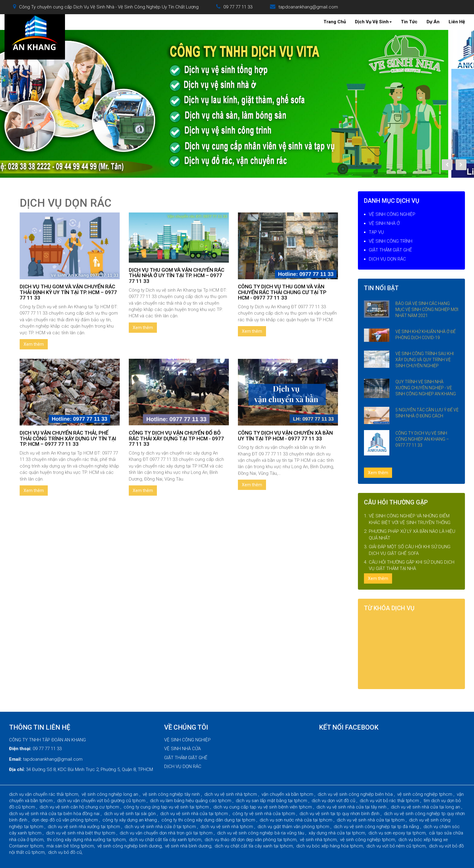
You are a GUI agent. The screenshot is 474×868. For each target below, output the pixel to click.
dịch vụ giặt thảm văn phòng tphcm (294, 827)
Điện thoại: (20, 749)
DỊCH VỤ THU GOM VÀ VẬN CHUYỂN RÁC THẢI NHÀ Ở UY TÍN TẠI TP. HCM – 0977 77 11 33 (177, 275)
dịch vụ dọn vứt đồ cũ (334, 801)
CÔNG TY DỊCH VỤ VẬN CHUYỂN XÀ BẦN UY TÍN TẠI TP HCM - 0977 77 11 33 (285, 436)
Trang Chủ (335, 22)
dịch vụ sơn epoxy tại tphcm (397, 833)
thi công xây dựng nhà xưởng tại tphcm (86, 840)
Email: (15, 759)
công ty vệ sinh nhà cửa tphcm (264, 814)
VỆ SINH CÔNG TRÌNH (391, 241)
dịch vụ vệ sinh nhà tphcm (231, 794)
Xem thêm (34, 344)
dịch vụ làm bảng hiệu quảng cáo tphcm (191, 801)
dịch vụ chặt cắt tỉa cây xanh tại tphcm (254, 846)
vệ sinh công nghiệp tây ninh (172, 794)
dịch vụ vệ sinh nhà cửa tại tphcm (195, 814)
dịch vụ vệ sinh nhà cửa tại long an (426, 807)
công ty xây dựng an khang (130, 820)
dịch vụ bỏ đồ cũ (65, 852)
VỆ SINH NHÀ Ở (384, 223)
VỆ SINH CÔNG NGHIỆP (392, 214)
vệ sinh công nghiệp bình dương (130, 846)
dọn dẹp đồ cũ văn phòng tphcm (65, 820)
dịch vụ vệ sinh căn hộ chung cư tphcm (80, 807)
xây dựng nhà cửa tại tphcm (337, 833)
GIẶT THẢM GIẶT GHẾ (390, 250)
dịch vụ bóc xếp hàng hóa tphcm (330, 846)
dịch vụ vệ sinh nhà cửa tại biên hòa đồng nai (55, 814)
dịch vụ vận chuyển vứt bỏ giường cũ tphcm (102, 801)
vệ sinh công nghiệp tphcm (425, 794)
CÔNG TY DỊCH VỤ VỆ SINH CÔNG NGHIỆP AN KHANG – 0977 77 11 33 (422, 439)
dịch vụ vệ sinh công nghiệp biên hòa (356, 794)
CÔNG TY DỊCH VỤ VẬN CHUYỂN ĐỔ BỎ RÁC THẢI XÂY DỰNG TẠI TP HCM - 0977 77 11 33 (176, 438)
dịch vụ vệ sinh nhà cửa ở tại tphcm (161, 827)
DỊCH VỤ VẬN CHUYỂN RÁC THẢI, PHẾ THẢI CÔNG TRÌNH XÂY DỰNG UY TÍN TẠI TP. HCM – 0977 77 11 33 (68, 438)
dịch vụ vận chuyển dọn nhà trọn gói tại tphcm (167, 833)
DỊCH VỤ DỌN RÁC (387, 259)
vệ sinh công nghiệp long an (110, 794)
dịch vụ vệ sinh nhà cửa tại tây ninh (352, 807)
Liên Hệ (457, 22)
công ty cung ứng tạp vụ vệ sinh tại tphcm (167, 807)
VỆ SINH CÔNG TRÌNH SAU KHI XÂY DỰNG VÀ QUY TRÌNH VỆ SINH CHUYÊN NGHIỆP (425, 360)
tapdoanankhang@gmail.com (308, 7)
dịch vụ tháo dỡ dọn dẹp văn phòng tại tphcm (251, 840)
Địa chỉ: (17, 769)
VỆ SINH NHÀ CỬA (182, 749)
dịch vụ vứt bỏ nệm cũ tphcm (396, 846)
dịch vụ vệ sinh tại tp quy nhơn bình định (340, 814)
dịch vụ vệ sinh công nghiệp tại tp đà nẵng (377, 827)
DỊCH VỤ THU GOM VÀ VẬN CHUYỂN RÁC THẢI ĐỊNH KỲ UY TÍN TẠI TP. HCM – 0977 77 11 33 (68, 292)
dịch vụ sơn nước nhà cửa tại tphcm (297, 820)
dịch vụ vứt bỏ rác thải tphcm (390, 801)
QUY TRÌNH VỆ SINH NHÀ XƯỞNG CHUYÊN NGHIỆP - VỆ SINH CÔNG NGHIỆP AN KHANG (426, 388)
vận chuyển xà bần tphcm (288, 794)
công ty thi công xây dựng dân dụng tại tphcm (209, 820)
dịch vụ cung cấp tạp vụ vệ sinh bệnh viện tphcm (263, 807)
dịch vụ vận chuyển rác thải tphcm (44, 794)
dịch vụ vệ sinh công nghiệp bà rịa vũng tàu (261, 833)
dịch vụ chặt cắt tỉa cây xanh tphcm (165, 840)
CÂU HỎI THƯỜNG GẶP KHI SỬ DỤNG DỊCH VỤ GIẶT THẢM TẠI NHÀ (412, 565)
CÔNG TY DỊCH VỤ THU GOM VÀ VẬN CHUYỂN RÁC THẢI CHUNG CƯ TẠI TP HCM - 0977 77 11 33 (282, 292)
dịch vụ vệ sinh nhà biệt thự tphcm (81, 833)
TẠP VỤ (376, 232)
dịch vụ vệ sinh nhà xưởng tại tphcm (84, 827)
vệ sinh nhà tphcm (318, 840)
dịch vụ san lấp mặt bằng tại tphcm (272, 801)
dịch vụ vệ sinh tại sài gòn (130, 814)
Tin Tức (409, 22)
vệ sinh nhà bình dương (188, 846)
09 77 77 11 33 (238, 7)
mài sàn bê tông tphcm (70, 846)
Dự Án (433, 22)
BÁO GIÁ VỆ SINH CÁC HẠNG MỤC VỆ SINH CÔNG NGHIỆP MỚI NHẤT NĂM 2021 (427, 309)
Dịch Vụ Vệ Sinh (373, 22)
